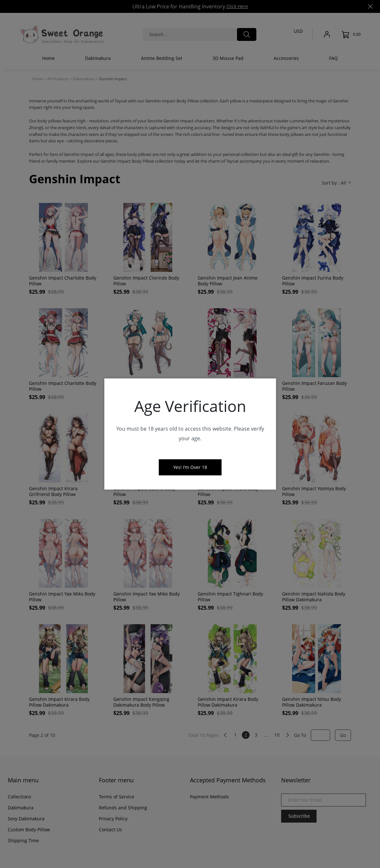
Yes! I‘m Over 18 (190, 467)
